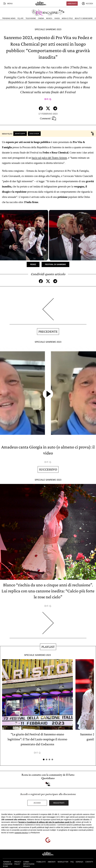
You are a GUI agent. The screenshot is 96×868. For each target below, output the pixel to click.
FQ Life (20, 18)
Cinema (41, 18)
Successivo (48, 469)
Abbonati (72, 4)
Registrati (59, 803)
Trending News (9, 18)
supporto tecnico (21, 833)
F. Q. (49, 99)
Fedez (33, 264)
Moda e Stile (67, 18)
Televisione (31, 18)
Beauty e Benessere (84, 18)
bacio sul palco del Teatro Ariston (49, 158)
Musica (49, 18)
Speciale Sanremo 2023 (48, 29)
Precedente (48, 331)
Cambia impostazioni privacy (29, 864)
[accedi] (87, 4)
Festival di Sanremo (55, 264)
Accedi (37, 803)
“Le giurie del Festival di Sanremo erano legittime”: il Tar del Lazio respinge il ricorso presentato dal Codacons (37, 739)
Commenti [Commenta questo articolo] (48, 118)
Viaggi (57, 18)
